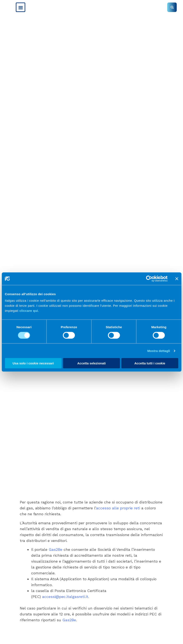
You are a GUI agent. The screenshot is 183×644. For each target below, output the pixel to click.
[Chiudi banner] (177, 279)
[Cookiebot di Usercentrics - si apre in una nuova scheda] (149, 279)
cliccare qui (29, 311)
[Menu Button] (21, 7)
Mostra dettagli (159, 351)
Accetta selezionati (91, 363)
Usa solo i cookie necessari (33, 363)
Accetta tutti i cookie (150, 363)
